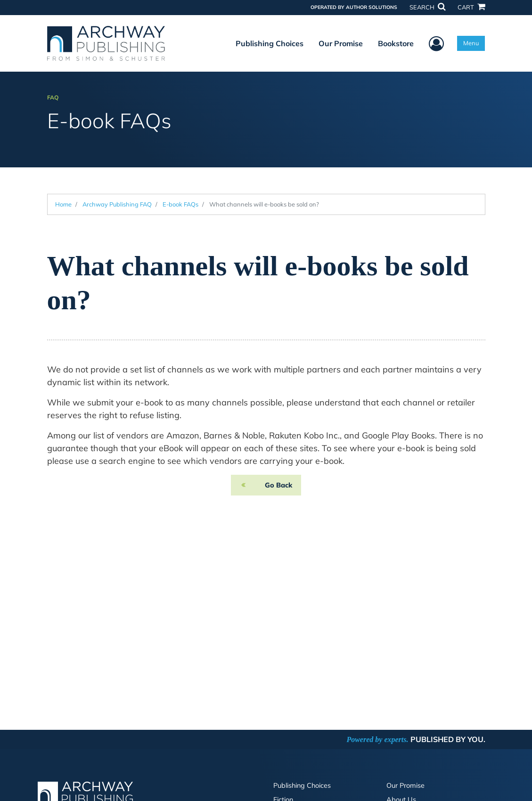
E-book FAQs (180, 204)
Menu (471, 43)
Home (63, 204)
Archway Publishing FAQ (117, 204)
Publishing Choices (270, 43)
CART (471, 7)
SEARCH (427, 7)
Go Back (278, 485)
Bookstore (396, 43)
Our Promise (341, 43)
